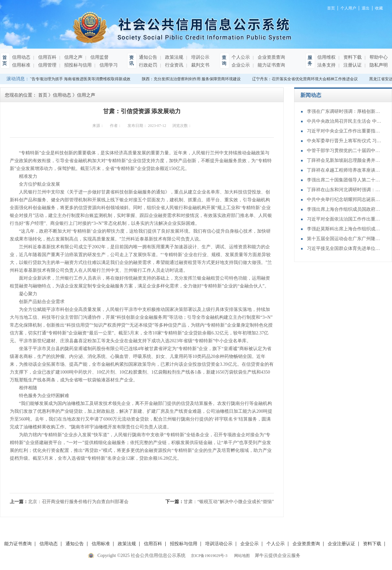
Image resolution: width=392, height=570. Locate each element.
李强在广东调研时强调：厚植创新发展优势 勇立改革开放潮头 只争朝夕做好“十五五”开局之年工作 (344, 111)
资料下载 (352, 57)
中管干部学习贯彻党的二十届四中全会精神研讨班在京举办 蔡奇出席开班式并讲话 (344, 151)
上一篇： (69, 502)
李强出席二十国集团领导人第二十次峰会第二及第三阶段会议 (344, 180)
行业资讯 (173, 65)
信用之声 (73, 57)
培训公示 (200, 57)
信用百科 (47, 57)
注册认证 (352, 65)
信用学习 (108, 65)
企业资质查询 (271, 57)
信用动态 (21, 57)
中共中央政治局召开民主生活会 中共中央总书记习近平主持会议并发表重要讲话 (344, 121)
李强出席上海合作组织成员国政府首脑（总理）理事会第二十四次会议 (344, 209)
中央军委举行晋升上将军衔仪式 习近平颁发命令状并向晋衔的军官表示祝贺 (344, 141)
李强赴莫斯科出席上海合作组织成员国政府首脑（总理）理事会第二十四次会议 (344, 229)
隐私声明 (378, 65)
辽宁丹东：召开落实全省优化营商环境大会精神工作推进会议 (306, 79)
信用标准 (21, 65)
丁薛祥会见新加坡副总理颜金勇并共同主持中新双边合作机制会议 (344, 160)
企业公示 (241, 65)
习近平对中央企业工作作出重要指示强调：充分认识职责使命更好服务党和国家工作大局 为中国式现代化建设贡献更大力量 (344, 131)
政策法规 (173, 57)
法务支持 (326, 65)
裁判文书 (200, 65)
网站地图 (241, 556)
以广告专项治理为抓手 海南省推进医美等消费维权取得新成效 (78, 79)
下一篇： (220, 502)
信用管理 (47, 65)
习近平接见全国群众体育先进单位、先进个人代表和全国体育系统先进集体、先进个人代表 (344, 248)
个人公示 (241, 57)
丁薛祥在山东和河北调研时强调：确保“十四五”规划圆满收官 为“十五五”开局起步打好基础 (344, 190)
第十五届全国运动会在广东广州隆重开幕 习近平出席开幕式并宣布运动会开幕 (344, 239)
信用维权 (326, 57)
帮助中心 (378, 57)
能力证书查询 (271, 65)
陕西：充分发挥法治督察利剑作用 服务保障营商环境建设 (192, 79)
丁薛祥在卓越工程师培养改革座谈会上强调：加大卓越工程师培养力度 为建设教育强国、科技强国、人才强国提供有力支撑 (344, 170)
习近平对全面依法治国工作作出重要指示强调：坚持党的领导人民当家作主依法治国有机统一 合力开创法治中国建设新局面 (344, 219)
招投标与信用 (77, 65)
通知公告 (148, 57)
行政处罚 (148, 65)
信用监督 (99, 57)
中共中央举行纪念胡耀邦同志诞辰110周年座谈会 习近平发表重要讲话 (344, 200)
